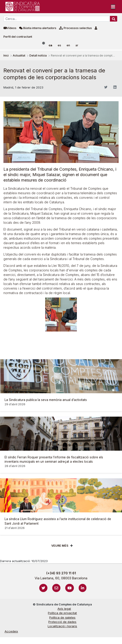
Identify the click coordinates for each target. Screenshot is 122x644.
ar (77, 45)
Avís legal (64, 609)
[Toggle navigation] (113, 7)
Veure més (60, 546)
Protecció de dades (62, 622)
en (68, 45)
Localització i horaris (62, 626)
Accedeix (11, 631)
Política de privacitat (62, 613)
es (59, 45)
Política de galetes (62, 618)
